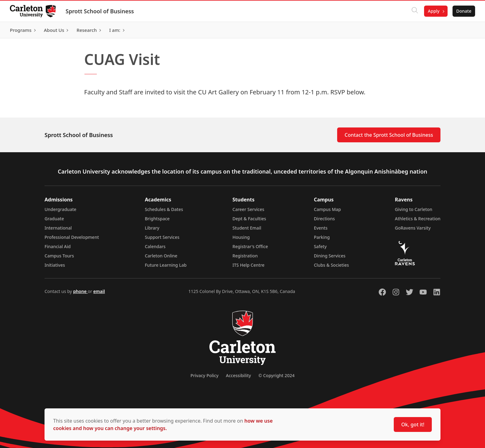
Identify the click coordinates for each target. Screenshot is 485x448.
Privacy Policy (204, 375)
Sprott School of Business (100, 11)
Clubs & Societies (331, 265)
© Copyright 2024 (276, 375)
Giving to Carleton (414, 209)
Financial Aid (58, 246)
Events (321, 228)
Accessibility (238, 375)
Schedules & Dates (164, 209)
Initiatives (55, 265)
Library (152, 228)
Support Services (162, 237)
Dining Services (330, 256)
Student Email (247, 228)
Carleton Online (161, 256)
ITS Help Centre (249, 265)
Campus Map (328, 209)
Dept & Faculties (249, 219)
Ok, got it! (413, 424)
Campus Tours (59, 256)
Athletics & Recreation (418, 219)
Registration (245, 256)
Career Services (249, 209)
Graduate (54, 219)
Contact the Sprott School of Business (389, 135)
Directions (324, 219)
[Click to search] (415, 11)
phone (80, 291)
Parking (322, 237)
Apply (434, 11)
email (99, 291)
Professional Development (72, 237)
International (58, 228)
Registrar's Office (250, 246)
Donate (464, 11)
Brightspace (157, 219)
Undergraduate (60, 209)
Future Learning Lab (166, 265)
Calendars (155, 246)
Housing (241, 237)
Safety (320, 246)
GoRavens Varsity (413, 228)
